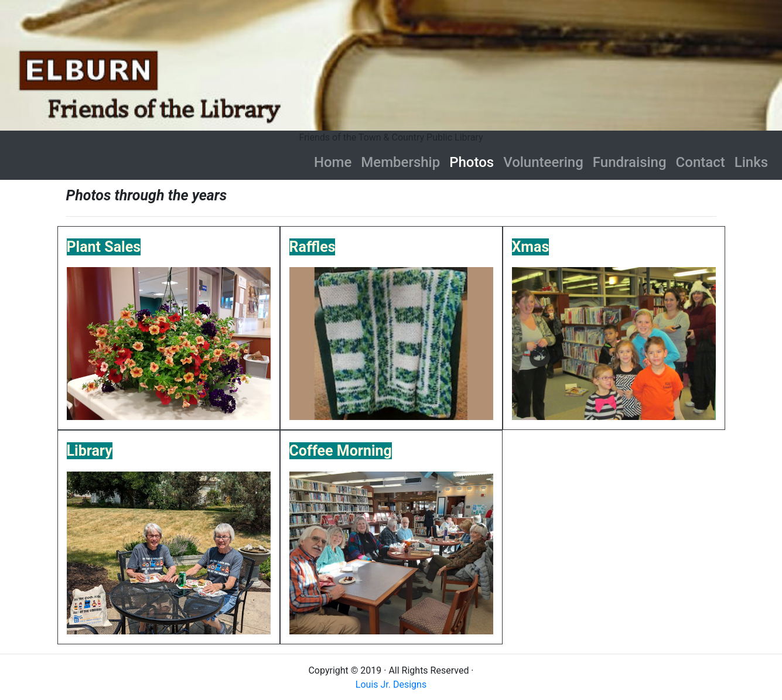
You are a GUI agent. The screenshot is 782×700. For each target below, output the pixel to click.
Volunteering (543, 162)
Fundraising (630, 162)
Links (751, 162)
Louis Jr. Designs (391, 684)
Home (333, 162)
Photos (474, 162)
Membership (400, 162)
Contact (701, 162)
